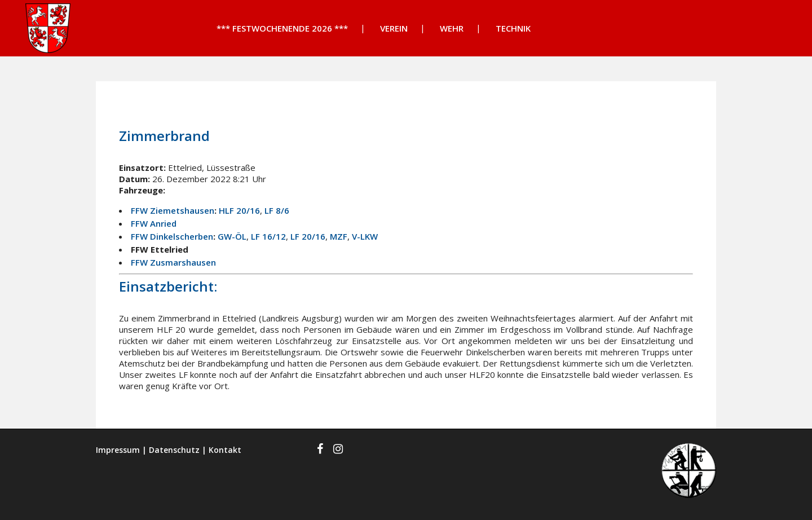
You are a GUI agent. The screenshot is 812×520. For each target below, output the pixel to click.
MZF (339, 236)
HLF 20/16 (239, 210)
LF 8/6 (277, 210)
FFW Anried (154, 223)
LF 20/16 (308, 236)
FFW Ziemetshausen (173, 210)
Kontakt (225, 450)
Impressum (118, 450)
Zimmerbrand (164, 136)
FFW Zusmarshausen (173, 262)
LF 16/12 (268, 236)
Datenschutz (174, 450)
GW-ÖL (232, 236)
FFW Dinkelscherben (172, 236)
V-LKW (365, 236)
